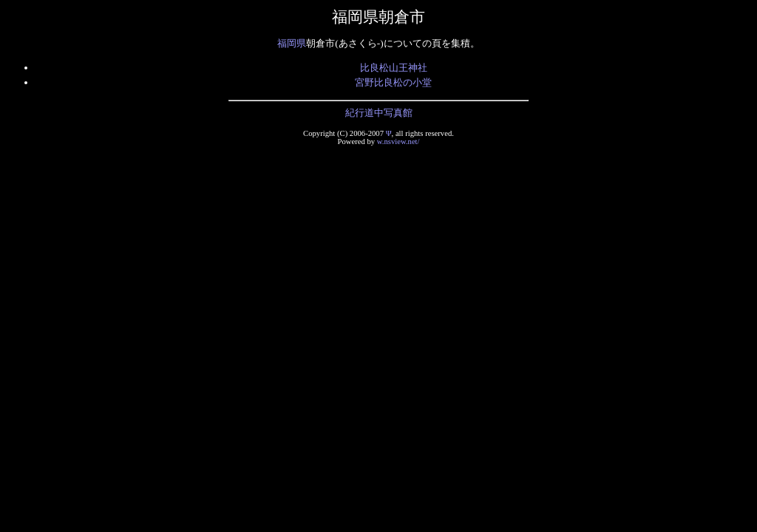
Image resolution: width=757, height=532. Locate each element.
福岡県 (292, 43)
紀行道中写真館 (379, 113)
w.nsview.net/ (398, 141)
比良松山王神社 (394, 68)
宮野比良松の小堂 (393, 82)
